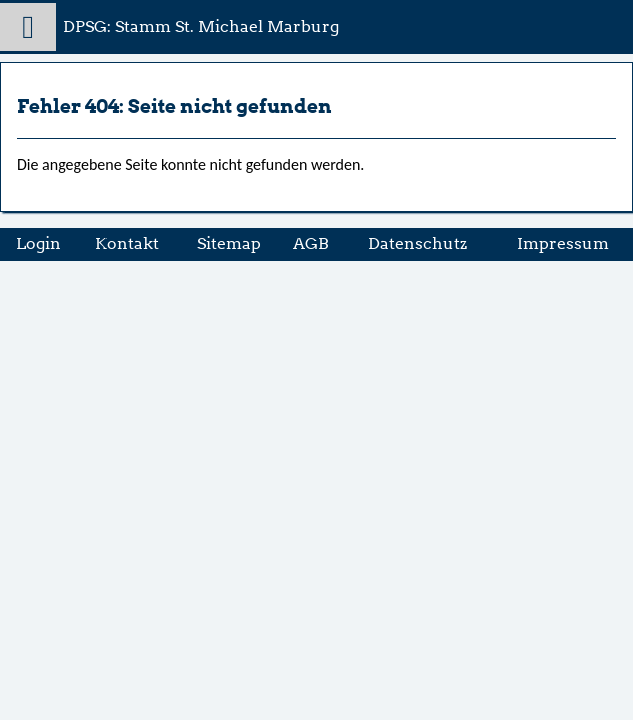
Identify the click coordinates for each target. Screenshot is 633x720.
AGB (311, 243)
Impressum (563, 243)
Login (38, 243)
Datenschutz (417, 243)
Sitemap (229, 243)
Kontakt (127, 243)
